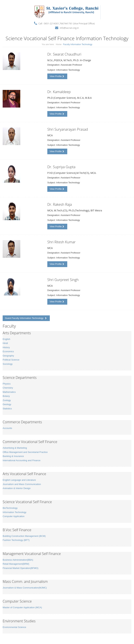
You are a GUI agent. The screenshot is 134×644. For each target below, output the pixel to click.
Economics (8, 351)
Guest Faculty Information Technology (26, 318)
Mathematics (9, 392)
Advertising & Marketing (15, 448)
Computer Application (14, 516)
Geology (7, 404)
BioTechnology (10, 508)
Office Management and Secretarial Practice (25, 452)
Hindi (5, 343)
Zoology (7, 400)
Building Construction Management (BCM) (24, 536)
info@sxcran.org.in (69, 28)
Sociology (8, 364)
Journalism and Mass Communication (22, 484)
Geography (8, 356)
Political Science (11, 360)
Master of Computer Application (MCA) (22, 607)
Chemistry (8, 388)
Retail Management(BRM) (16, 564)
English (6, 339)
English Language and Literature (19, 480)
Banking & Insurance (13, 456)
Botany (6, 396)
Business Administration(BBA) (18, 560)
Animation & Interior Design (17, 488)
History (6, 347)
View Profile (57, 76)
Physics (7, 384)
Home (59, 44)
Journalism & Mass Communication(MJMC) (25, 588)
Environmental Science (14, 627)
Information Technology (14, 512)
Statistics (7, 409)
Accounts (7, 428)
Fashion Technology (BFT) (16, 540)
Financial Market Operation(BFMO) (20, 568)
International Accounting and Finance (22, 460)
